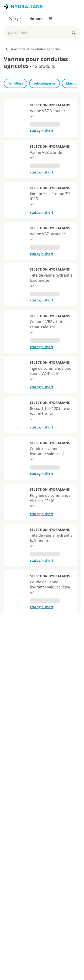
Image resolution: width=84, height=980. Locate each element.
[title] (23, 7)
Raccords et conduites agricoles (32, 49)
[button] (42, 33)
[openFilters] (16, 83)
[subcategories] (45, 83)
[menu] (51, 19)
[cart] (36, 19)
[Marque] (72, 83)
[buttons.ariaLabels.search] (74, 33)
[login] (15, 19)
